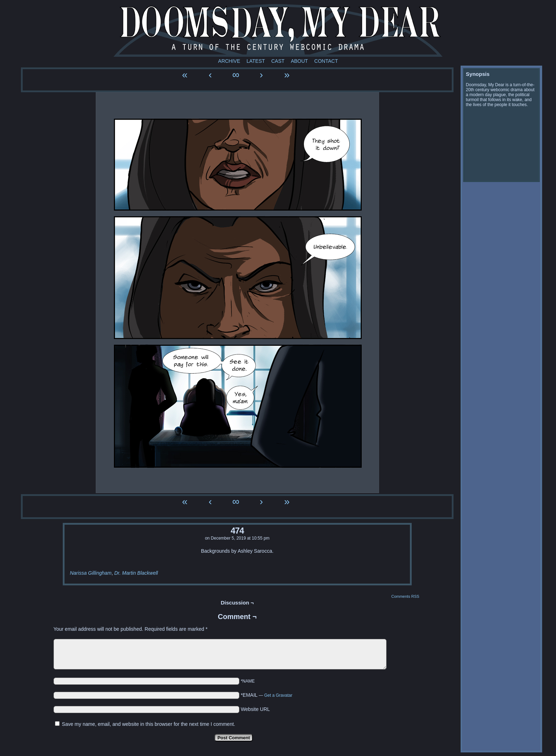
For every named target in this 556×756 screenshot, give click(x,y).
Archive (229, 61)
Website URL (255, 709)
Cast (278, 61)
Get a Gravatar (278, 695)
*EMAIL (267, 695)
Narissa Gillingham (91, 573)
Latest (256, 61)
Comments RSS (405, 596)
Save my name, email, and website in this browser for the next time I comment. (149, 724)
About (299, 61)
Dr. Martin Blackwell (136, 573)
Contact (326, 61)
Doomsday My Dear (278, 30)
